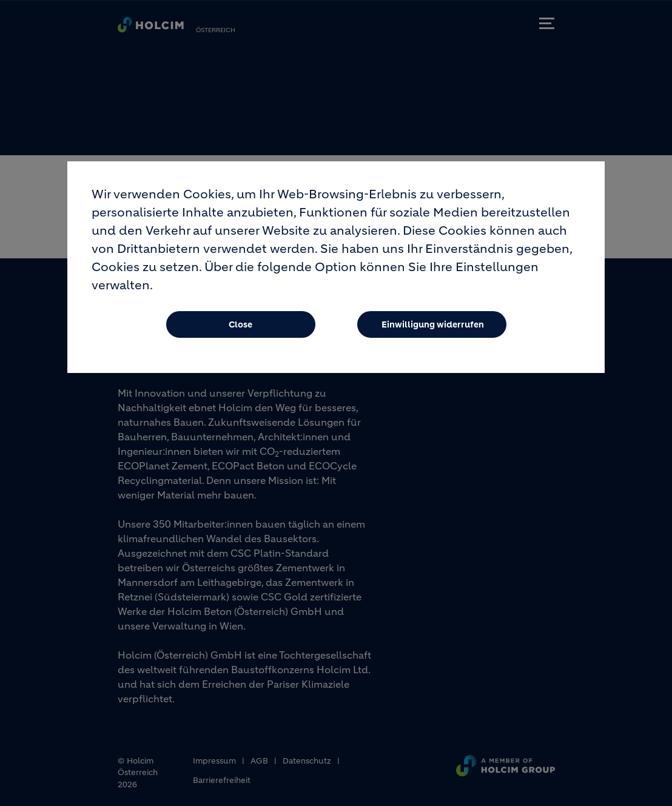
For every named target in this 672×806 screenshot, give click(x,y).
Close (240, 333)
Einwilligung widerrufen (433, 333)
